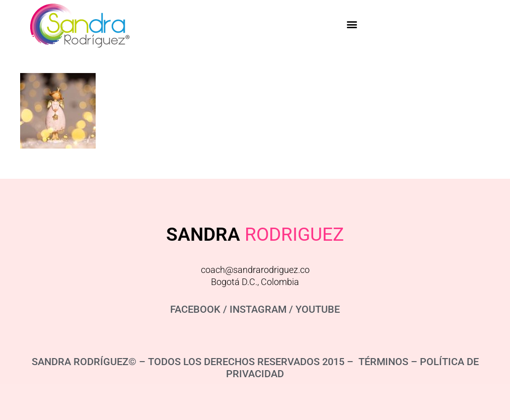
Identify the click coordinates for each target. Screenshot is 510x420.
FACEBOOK (195, 309)
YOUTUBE (318, 309)
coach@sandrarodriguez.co (255, 270)
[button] (352, 24)
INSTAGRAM (258, 309)
